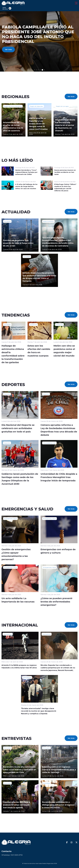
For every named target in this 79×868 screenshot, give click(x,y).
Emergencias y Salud (10, 519)
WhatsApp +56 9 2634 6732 (12, 855)
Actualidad (7, 221)
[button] (34, 70)
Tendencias (33, 325)
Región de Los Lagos (62, 106)
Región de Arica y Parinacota (13, 106)
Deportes (7, 394)
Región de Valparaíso (36, 106)
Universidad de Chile (49, 443)
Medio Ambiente (48, 221)
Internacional (8, 634)
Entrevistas (7, 748)
